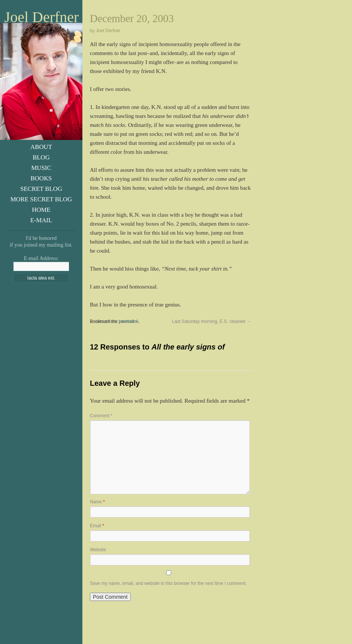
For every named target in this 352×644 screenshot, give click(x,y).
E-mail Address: (41, 258)
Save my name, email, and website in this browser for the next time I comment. (168, 583)
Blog (41, 157)
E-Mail (41, 220)
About (41, 147)
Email (97, 526)
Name (97, 502)
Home (41, 210)
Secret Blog (41, 189)
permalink (128, 321)
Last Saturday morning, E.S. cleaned (211, 321)
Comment (101, 416)
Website (98, 550)
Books (41, 178)
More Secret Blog (41, 199)
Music (41, 168)
